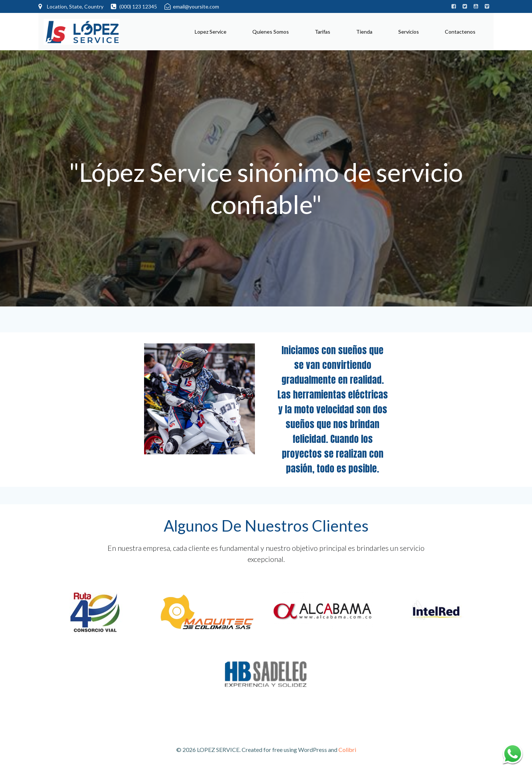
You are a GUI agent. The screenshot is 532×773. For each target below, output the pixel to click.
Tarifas (322, 31)
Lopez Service (210, 31)
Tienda (364, 31)
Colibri (347, 751)
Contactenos (460, 31)
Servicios (408, 31)
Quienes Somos (270, 31)
